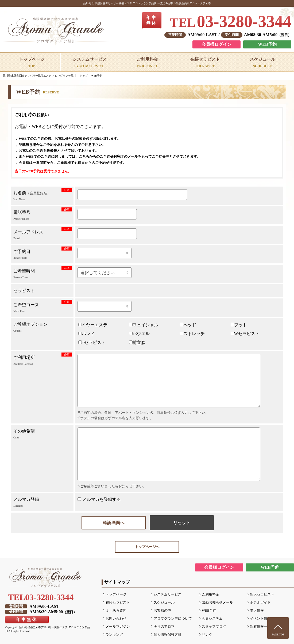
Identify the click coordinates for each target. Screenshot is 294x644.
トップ (84, 76)
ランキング (114, 635)
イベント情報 (260, 619)
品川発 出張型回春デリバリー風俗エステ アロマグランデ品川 (39, 76)
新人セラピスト (262, 594)
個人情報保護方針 (168, 635)
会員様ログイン (216, 44)
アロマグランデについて (173, 619)
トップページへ (147, 547)
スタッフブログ (214, 627)
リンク (207, 635)
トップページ (116, 594)
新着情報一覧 (260, 627)
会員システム (212, 619)
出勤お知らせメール (217, 603)
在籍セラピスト (118, 603)
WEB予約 (267, 44)
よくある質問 (116, 611)
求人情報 (257, 611)
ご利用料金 (210, 594)
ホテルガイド (260, 603)
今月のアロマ (164, 627)
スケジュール (164, 603)
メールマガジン (118, 627)
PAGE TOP (278, 634)
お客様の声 (162, 611)
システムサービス (168, 594)
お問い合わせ (116, 619)
